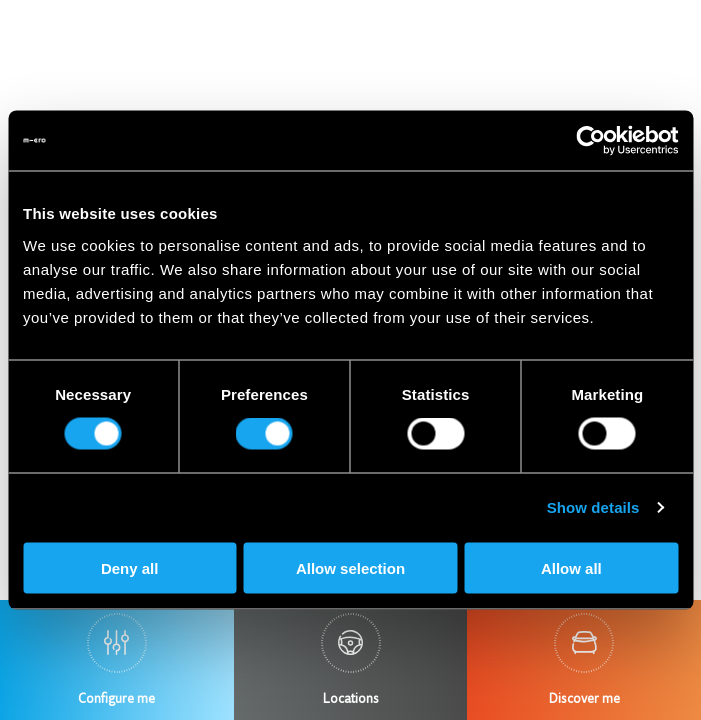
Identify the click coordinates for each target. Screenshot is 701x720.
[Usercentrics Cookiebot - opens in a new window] (590, 141)
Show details (593, 507)
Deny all (130, 567)
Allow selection (350, 567)
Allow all (571, 567)
